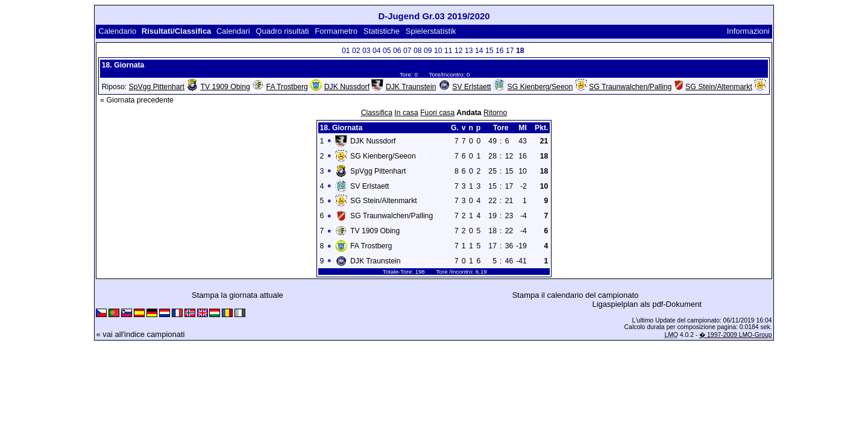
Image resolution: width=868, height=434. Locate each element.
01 (346, 51)
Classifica (377, 113)
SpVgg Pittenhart (157, 87)
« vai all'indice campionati (140, 334)
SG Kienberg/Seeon (540, 87)
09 (428, 51)
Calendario (117, 31)
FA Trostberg (287, 87)
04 (377, 51)
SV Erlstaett (472, 87)
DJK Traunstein (411, 87)
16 (500, 51)
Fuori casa (437, 113)
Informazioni (748, 31)
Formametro (336, 31)
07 (407, 51)
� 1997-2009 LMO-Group (735, 335)
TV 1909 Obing (225, 87)
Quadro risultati (282, 31)
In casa (406, 113)
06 (397, 51)
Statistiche (382, 31)
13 (469, 51)
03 (366, 51)
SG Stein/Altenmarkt (719, 87)
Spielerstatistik (431, 31)
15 (489, 51)
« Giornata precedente (137, 100)
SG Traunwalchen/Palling (630, 87)
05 (387, 51)
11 (448, 51)
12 (459, 51)
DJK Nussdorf (347, 87)
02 (356, 51)
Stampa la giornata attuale (237, 295)
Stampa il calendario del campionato (576, 295)
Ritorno (495, 113)
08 (418, 51)
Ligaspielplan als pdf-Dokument (646, 304)
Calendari (233, 31)
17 (510, 51)
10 (438, 51)
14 (479, 51)
